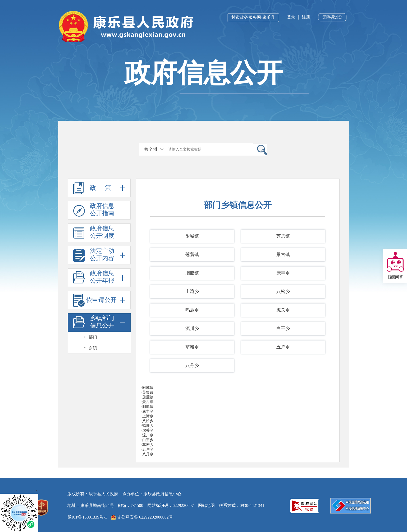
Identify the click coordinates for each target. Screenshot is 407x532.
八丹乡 (192, 365)
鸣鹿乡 (192, 310)
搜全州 (151, 149)
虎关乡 (283, 310)
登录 (291, 17)
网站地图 (206, 505)
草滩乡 (192, 347)
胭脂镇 (192, 273)
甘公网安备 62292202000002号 (142, 517)
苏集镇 (283, 236)
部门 (93, 337)
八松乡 (283, 291)
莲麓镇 (192, 255)
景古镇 (283, 255)
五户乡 (283, 347)
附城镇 (192, 236)
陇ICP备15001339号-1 (87, 517)
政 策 (99, 188)
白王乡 (283, 328)
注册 (306, 17)
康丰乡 (283, 273)
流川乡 (192, 328)
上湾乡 (192, 291)
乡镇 (93, 348)
